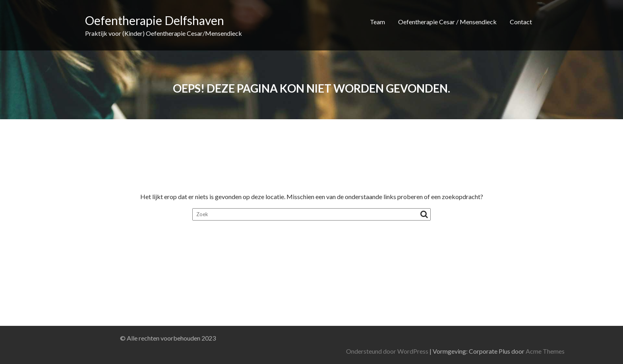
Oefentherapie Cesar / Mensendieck (447, 22)
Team (377, 22)
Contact (521, 22)
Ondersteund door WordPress (449, 351)
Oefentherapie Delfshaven (155, 20)
